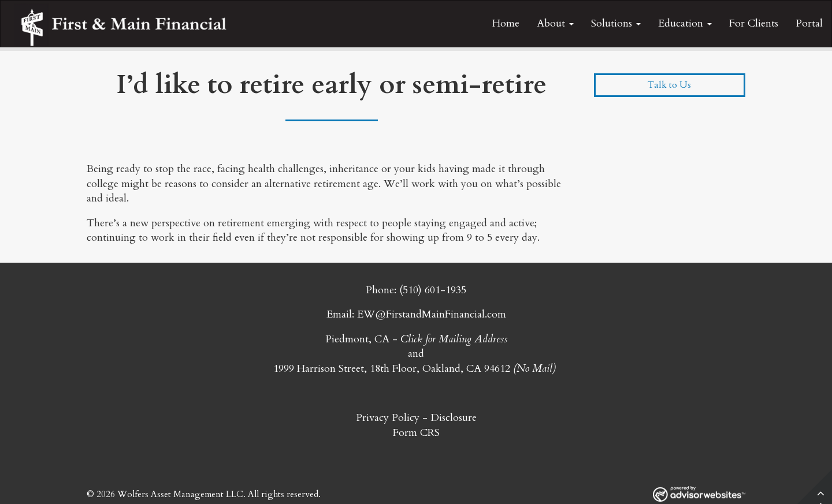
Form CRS (416, 433)
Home (506, 23)
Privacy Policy (388, 418)
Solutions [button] (616, 23)
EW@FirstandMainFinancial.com (432, 314)
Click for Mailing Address (454, 339)
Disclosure (454, 418)
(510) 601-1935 (433, 290)
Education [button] (685, 23)
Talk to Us (669, 85)
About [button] (555, 23)
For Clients (754, 23)
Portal (809, 23)
